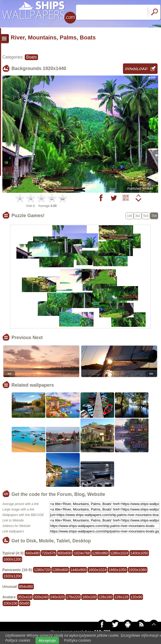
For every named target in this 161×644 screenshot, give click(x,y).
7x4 (154, 216)
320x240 (41, 597)
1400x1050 (139, 553)
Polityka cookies (78, 640)
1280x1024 (119, 553)
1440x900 (78, 570)
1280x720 (42, 570)
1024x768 (82, 553)
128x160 (105, 597)
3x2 (138, 216)
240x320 (57, 597)
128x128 (121, 597)
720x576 (49, 553)
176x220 (73, 597)
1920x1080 (138, 570)
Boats (31, 57)
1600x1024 (97, 570)
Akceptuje (47, 640)
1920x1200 (12, 576)
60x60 (24, 603)
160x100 (89, 597)
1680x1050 (117, 570)
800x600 (65, 553)
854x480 (26, 587)
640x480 (33, 553)
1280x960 (100, 553)
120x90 (137, 597)
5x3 (146, 216)
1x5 (130, 216)
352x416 (25, 597)
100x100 (10, 603)
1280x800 (60, 570)
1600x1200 (12, 559)
